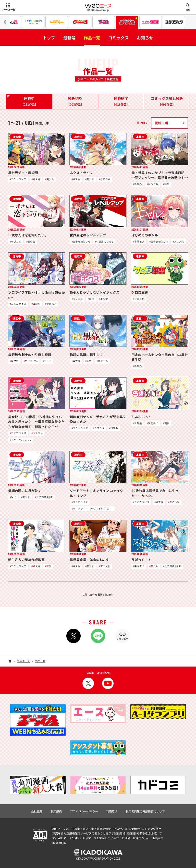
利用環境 (112, 811)
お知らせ (145, 38)
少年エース (23, 661)
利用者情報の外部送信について (145, 811)
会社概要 (37, 811)
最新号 (69, 38)
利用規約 (56, 811)
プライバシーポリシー (84, 811)
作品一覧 (92, 38)
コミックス (118, 38)
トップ (49, 38)
